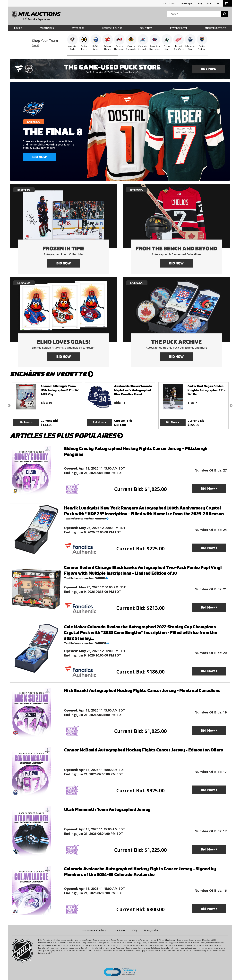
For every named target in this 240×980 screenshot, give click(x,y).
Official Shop (169, 4)
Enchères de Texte (215, 28)
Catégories (78, 28)
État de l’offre (179, 28)
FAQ (200, 4)
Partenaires (47, 28)
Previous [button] (9, 406)
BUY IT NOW (146, 28)
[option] (47, 406)
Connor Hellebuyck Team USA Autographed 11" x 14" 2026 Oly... (60, 390)
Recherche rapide (112, 28)
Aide (209, 4)
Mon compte (187, 4)
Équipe (18, 28)
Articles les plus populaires (66, 436)
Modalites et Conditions (95, 930)
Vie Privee (120, 930)
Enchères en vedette (52, 374)
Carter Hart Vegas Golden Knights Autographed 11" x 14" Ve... (207, 390)
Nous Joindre (151, 930)
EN (218, 4)
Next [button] (231, 406)
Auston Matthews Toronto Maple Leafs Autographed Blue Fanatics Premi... (133, 390)
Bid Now (25, 422)
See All (36, 45)
